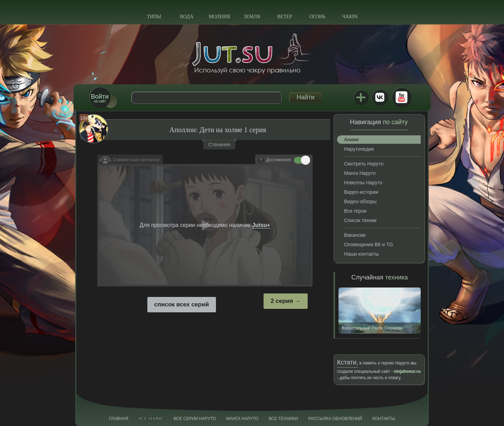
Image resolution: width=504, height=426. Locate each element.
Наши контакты (361, 254)
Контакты (384, 419)
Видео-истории (361, 192)
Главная (118, 419)
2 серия (282, 301)
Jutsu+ (361, 97)
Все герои (355, 211)
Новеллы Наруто (363, 183)
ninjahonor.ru (407, 371)
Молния (219, 17)
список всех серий (182, 304)
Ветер (285, 17)
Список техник (360, 220)
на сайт (100, 98)
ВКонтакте (380, 97)
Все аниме (151, 419)
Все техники (283, 419)
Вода (187, 17)
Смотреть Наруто (364, 164)
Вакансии (355, 235)
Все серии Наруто (195, 419)
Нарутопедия (359, 149)
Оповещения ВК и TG (369, 244)
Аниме (351, 140)
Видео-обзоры (360, 201)
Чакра (350, 17)
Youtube (401, 97)
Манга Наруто (360, 173)
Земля (252, 17)
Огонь (317, 17)
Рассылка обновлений (335, 419)
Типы (154, 17)
